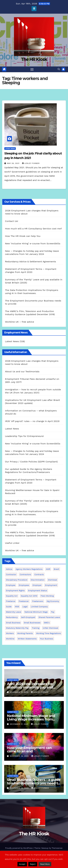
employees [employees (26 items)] (24, 585)
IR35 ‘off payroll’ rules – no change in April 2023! (32, 421)
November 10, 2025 (20, 756)
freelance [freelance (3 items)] (11, 601)
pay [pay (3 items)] (53, 612)
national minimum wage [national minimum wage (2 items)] (36, 612)
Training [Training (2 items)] (36, 628)
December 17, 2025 (19, 692)
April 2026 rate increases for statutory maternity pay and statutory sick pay (30, 687)
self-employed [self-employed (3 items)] (28, 617)
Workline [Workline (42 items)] (10, 639)
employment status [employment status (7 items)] (38, 590)
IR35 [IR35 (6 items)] (17, 607)
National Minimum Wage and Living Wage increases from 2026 (31, 719)
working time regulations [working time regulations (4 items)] (49, 633)
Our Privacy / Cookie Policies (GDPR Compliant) (31, 462)
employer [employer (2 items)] (37, 585)
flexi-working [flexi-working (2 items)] (47, 596)
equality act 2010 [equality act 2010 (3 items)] (29, 596)
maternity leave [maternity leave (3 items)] (14, 612)
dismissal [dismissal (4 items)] (52, 580)
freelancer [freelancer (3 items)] (24, 601)
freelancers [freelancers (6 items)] (38, 601)
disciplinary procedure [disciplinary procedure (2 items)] (17, 580)
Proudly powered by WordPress (19, 848)
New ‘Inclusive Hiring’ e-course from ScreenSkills (33, 244)
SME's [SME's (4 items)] (47, 623)
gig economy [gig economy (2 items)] (53, 601)
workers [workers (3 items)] (10, 633)
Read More (45, 864)
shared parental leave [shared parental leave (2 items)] (49, 617)
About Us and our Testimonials (22, 371)
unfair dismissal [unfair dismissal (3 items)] (50, 628)
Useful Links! (12, 543)
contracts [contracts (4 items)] (39, 574)
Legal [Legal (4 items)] (25, 607)
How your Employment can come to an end (29, 749)
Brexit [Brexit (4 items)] (57, 569)
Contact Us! (12, 221)
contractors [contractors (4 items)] (25, 574)
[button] (59, 69)
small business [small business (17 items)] (13, 623)
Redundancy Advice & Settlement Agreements (31, 262)
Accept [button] (22, 864)
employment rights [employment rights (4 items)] (15, 590)
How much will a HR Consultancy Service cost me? (33, 229)
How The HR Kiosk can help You (23, 236)
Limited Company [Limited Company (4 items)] (39, 607)
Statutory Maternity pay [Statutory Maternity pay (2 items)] (17, 628)
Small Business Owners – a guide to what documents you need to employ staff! (34, 783)
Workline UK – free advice (20, 322)
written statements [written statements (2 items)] (27, 639)
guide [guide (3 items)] (9, 607)
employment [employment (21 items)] (51, 585)
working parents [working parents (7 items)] (25, 633)
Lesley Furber (31, 163)
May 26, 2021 (14, 163)
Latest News (10, 148)
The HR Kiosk (34, 59)
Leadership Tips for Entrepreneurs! (24, 436)
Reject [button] (33, 864)
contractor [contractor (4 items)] (11, 574)
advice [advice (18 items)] (9, 569)
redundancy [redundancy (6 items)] (12, 617)
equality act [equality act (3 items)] (12, 596)
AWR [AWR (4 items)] (48, 569)
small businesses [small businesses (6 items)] (32, 623)
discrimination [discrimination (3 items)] (38, 580)
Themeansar (57, 848)
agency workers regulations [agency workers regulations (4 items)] (29, 569)
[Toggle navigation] (32, 69)
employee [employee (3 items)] (11, 585)
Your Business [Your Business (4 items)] (47, 639)
